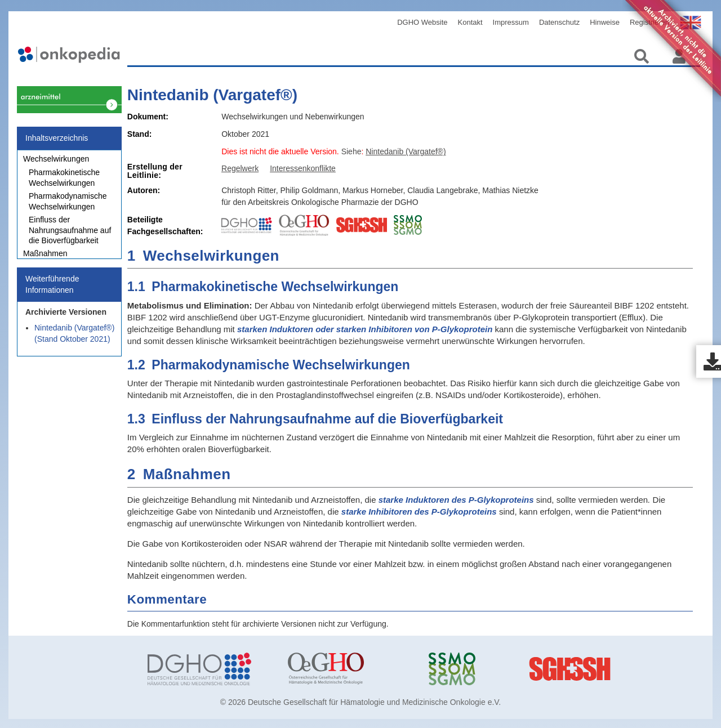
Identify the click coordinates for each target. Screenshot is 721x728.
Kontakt (470, 22)
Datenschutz (559, 22)
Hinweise (605, 22)
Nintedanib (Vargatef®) (212, 95)
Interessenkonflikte (303, 168)
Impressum (511, 22)
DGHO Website (422, 22)
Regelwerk (240, 168)
